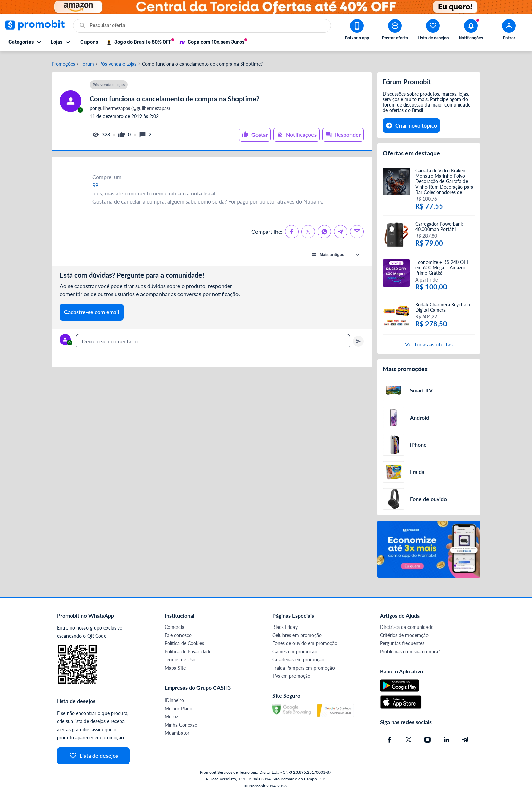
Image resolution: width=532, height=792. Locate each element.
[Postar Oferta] (395, 31)
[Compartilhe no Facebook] (292, 230)
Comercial (175, 625)
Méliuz (171, 714)
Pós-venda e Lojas (118, 62)
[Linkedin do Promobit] (446, 738)
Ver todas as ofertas (429, 342)
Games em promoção (295, 649)
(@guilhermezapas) (133, 106)
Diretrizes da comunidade (407, 625)
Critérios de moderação (404, 633)
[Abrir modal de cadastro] (509, 31)
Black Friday (285, 625)
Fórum (87, 62)
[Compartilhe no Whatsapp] (324, 230)
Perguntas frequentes (402, 641)
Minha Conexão (181, 723)
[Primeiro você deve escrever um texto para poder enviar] (358, 339)
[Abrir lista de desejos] (433, 31)
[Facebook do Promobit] (389, 738)
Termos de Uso (180, 658)
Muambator (177, 731)
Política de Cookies (184, 641)
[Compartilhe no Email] (357, 230)
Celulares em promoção (297, 633)
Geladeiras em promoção (298, 658)
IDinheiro (174, 698)
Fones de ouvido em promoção (305, 641)
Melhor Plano (178, 706)
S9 (95, 183)
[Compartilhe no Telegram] (341, 230)
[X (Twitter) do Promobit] (408, 738)
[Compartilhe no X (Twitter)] (308, 230)
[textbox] (213, 339)
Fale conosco (178, 633)
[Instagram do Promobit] (427, 738)
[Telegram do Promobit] (465, 738)
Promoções (63, 62)
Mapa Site (175, 666)
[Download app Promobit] (357, 31)
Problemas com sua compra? (410, 649)
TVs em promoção (291, 674)
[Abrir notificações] (471, 31)
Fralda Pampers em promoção (304, 666)
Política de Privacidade (188, 649)
